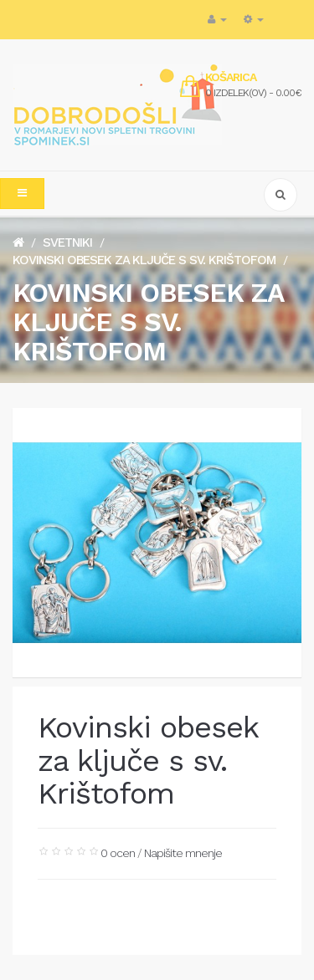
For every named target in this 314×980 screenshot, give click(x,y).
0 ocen (118, 853)
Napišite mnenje (183, 853)
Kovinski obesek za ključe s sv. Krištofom (144, 260)
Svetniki (67, 242)
